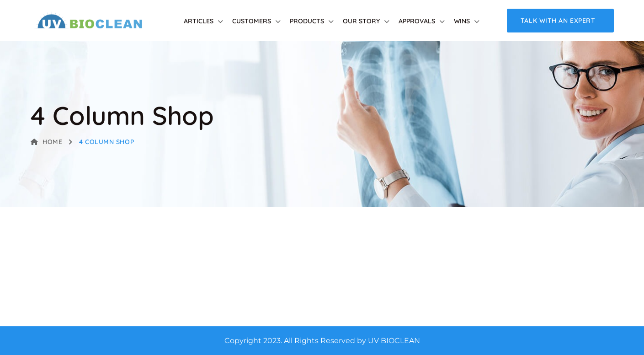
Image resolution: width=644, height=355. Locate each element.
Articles (199, 21)
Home (47, 142)
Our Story (361, 21)
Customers (252, 21)
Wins (462, 21)
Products (307, 21)
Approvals (417, 21)
